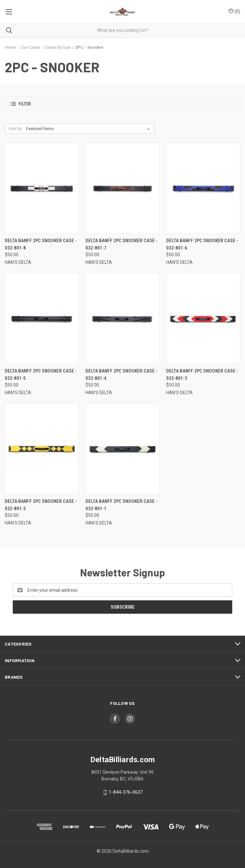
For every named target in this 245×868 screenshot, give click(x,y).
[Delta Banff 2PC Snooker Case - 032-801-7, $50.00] (122, 188)
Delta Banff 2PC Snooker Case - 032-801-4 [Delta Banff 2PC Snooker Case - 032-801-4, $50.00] (121, 375)
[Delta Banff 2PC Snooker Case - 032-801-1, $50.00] (122, 449)
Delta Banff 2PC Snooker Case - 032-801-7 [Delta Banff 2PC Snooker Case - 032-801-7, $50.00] (121, 244)
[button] (122, 104)
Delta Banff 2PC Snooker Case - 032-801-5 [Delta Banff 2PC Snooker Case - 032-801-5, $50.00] (41, 375)
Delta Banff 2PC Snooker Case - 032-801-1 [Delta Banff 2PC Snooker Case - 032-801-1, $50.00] (121, 505)
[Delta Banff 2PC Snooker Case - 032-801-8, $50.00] (42, 188)
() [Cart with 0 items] (234, 11)
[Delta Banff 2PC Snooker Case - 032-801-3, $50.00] (203, 318)
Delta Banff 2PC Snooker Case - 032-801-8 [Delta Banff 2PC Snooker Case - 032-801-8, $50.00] (41, 244)
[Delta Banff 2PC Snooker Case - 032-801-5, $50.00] (42, 318)
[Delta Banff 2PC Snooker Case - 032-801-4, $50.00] (122, 318)
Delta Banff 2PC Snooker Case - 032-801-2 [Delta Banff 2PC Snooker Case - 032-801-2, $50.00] (41, 505)
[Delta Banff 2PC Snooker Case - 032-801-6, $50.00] (203, 188)
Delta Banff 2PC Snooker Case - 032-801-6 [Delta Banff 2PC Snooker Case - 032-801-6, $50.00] (202, 244)
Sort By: (16, 129)
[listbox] (89, 129)
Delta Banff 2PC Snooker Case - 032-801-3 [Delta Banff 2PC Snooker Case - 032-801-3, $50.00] (202, 375)
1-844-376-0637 (126, 792)
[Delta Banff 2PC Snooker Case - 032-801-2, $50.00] (42, 449)
